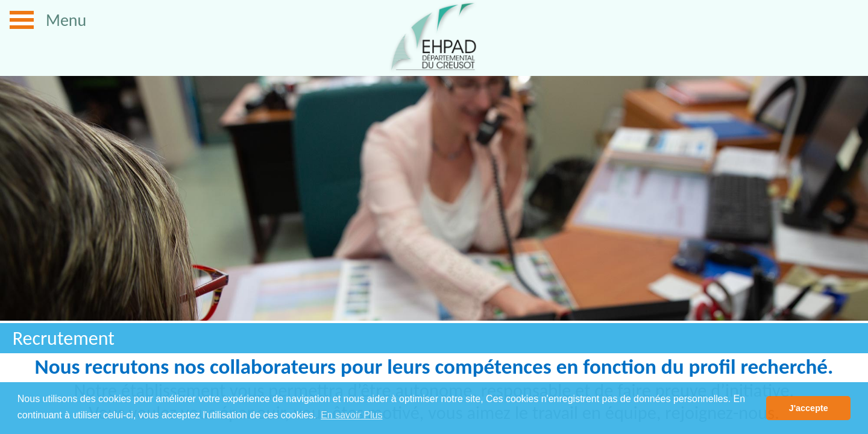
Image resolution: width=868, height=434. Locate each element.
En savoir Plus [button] (351, 415)
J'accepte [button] (809, 408)
